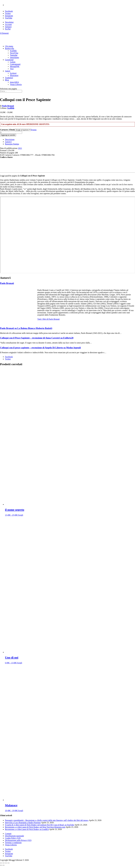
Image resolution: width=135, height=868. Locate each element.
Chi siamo (9, 46)
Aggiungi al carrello (8, 135)
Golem (13, 62)
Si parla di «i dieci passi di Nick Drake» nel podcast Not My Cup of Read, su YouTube (40, 825)
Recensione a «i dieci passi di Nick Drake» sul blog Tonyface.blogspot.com (35, 827)
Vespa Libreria (16, 84)
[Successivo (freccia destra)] (3, 865)
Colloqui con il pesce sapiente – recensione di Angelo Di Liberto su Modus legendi (40, 348)
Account (8, 24)
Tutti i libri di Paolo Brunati (49, 319)
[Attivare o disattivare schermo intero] (3, 863)
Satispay (8, 27)
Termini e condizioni (13, 843)
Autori (8, 71)
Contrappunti (15, 64)
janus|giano (15, 57)
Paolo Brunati (8, 106)
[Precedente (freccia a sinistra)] (1, 865)
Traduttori (9, 78)
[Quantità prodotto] (11, 132)
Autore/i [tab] (8, 142)
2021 (20, 148)
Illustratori (14, 75)
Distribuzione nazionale (14, 836)
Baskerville (10, 48)
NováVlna (14, 53)
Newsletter (9, 22)
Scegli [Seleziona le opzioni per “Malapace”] (21, 811)
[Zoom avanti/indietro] (1, 863)
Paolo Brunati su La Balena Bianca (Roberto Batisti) (26, 328)
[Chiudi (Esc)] (8, 863)
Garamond (9, 60)
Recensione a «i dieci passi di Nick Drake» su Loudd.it (27, 829)
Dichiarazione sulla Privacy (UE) (18, 840)
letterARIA (14, 82)
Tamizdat (14, 55)
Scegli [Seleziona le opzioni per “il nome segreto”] (21, 515)
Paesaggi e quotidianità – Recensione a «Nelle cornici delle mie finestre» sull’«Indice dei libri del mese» (47, 820)
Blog (7, 80)
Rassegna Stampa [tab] (12, 144)
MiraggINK (15, 66)
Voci (12, 69)
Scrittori (13, 73)
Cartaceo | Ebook (7, 130)
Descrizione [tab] (10, 139)
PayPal (8, 29)
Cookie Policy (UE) (13, 838)
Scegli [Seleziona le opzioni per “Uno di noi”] (20, 663)
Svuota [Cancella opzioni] (34, 130)
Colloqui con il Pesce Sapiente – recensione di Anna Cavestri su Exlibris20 (37, 338)
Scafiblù (13, 51)
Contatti (8, 834)
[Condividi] (6, 863)
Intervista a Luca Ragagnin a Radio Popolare (23, 823)
